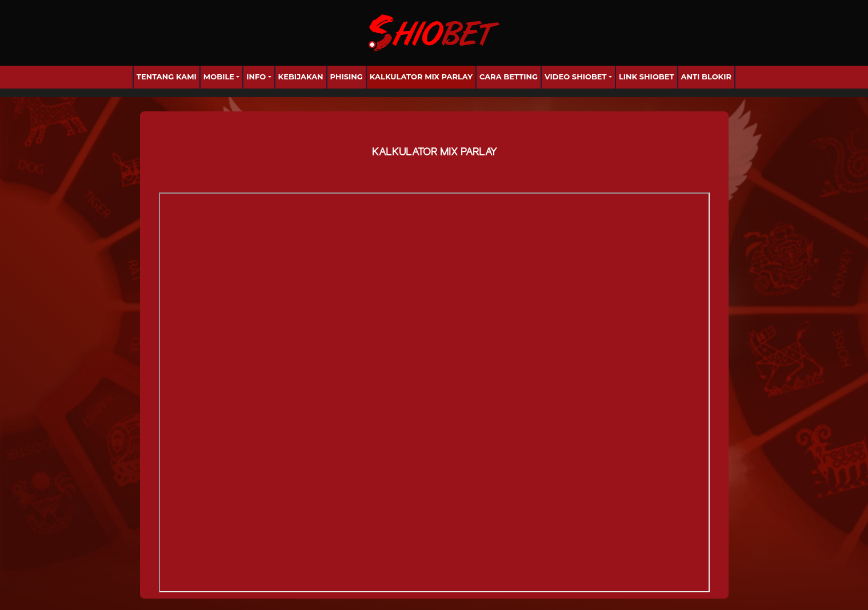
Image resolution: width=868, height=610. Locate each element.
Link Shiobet (647, 77)
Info (256, 77)
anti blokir (707, 77)
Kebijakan (301, 77)
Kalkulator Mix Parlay (421, 77)
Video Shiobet (576, 77)
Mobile (219, 77)
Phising (347, 77)
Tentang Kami (167, 77)
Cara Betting (509, 77)
